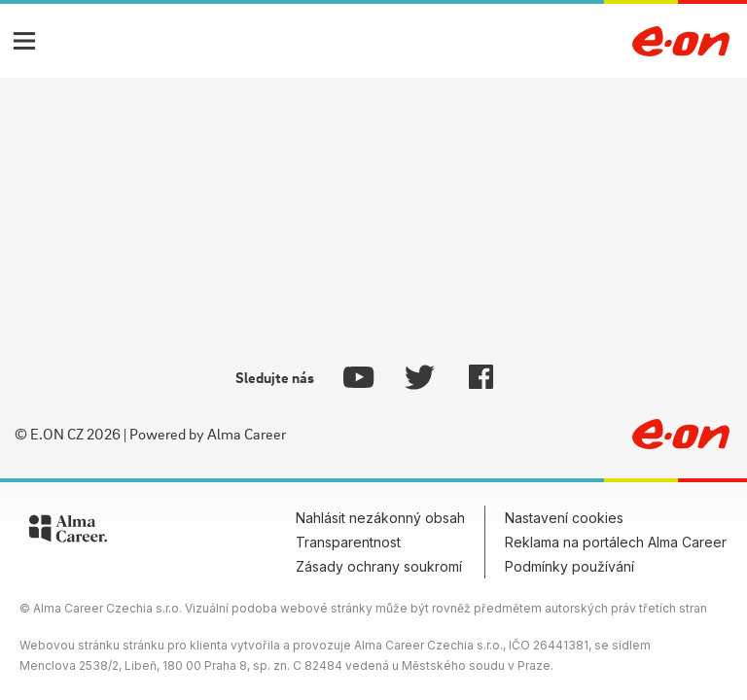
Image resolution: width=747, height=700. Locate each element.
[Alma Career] (68, 532)
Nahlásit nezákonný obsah (380, 518)
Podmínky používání (569, 566)
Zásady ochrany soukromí (379, 566)
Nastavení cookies (564, 518)
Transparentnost (348, 542)
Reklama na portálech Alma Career (616, 542)
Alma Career (247, 434)
